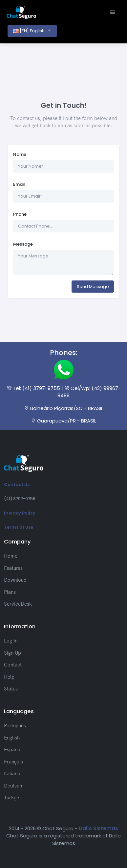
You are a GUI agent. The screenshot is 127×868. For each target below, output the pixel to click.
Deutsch (13, 786)
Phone (20, 214)
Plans (10, 592)
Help (9, 677)
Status (11, 689)
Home (11, 556)
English (12, 738)
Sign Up (12, 653)
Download (15, 580)
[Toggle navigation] (113, 12)
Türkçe (11, 797)
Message (23, 244)
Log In (11, 641)
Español (13, 749)
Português (15, 725)
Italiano (12, 773)
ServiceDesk (18, 604)
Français (13, 762)
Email (19, 184)
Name (20, 154)
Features (13, 568)
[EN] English (29, 31)
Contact (13, 665)
